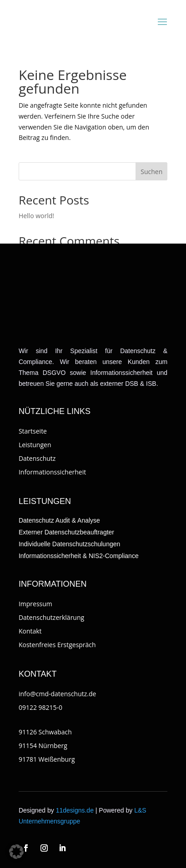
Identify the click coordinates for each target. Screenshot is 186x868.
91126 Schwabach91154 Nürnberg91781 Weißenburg (47, 746)
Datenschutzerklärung (51, 617)
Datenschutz (37, 458)
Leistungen (35, 445)
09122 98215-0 (40, 707)
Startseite (33, 431)
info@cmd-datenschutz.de (58, 694)
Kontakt (30, 631)
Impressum (35, 604)
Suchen (151, 172)
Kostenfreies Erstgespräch (57, 645)
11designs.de (75, 810)
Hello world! (36, 216)
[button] (16, 852)
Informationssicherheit (52, 472)
